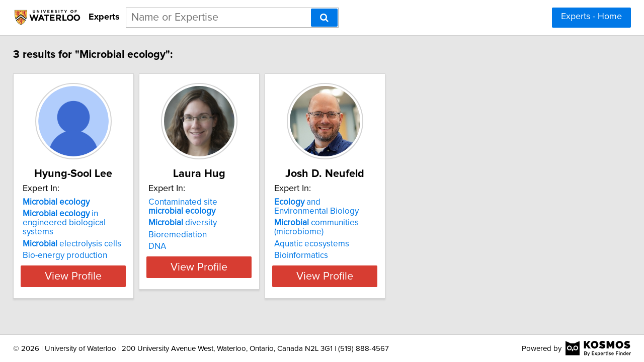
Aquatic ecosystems (369, 244)
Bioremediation (210, 235)
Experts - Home (591, 17)
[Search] (324, 18)
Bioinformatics (358, 255)
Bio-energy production (72, 246)
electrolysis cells (79, 235)
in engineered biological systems (91, 218)
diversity (215, 223)
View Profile (93, 276)
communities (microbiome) (374, 227)
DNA (189, 246)
